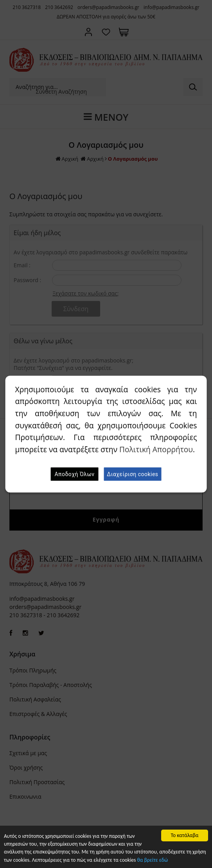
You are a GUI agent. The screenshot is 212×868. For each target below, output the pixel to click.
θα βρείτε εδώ (153, 860)
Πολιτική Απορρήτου (156, 449)
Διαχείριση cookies (132, 474)
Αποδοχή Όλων (74, 474)
